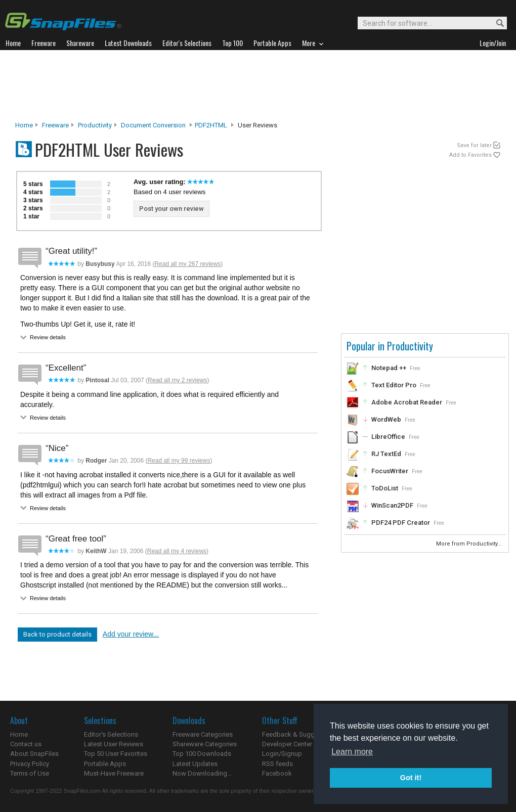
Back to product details (57, 634)
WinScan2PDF (392, 505)
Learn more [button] (352, 752)
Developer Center (287, 744)
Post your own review (171, 209)
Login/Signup (282, 754)
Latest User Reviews (114, 744)
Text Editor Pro (394, 385)
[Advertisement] (258, 85)
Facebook (277, 773)
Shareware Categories (205, 744)
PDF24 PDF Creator (401, 523)
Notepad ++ (389, 368)
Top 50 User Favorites (116, 754)
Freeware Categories (203, 734)
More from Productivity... (470, 544)
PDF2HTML (211, 125)
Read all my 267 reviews (187, 264)
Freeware (55, 125)
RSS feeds (277, 764)
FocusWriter (390, 471)
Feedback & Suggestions (299, 734)
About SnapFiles (34, 754)
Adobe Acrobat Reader (407, 402)
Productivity (95, 125)
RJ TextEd (386, 454)
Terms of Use (30, 773)
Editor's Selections (111, 734)
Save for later (474, 145)
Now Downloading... (202, 773)
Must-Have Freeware (114, 773)
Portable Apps (105, 764)
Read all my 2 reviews (177, 380)
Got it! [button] (411, 778)
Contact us (26, 744)
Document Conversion (153, 125)
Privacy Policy (30, 764)
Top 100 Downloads (202, 754)
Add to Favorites (470, 155)
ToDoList (385, 488)
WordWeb (386, 419)
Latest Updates (195, 764)
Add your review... (131, 634)
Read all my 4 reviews (177, 551)
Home (24, 125)
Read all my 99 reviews (179, 461)
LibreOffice (388, 437)
